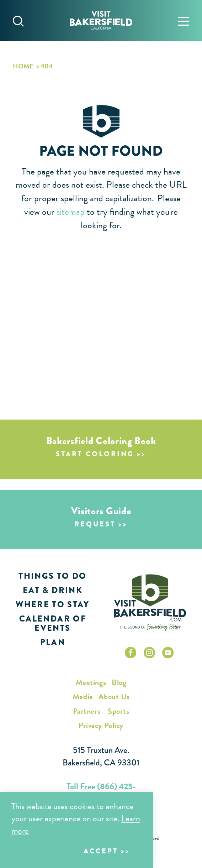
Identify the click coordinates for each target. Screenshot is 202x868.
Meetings (91, 682)
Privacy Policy (101, 725)
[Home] (101, 20)
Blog (119, 682)
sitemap (71, 212)
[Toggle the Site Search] (18, 20)
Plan (53, 642)
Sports (118, 711)
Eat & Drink (53, 590)
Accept (101, 851)
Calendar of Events (53, 623)
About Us (114, 697)
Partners (87, 711)
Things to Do (52, 576)
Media (83, 697)
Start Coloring (95, 454)
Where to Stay (53, 604)
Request (95, 524)
